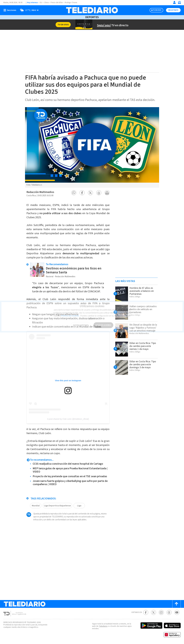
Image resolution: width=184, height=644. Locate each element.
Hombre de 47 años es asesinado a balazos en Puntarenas (142, 291)
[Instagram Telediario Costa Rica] (161, 612)
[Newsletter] (179, 3)
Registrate (173, 10)
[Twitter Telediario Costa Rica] (154, 612)
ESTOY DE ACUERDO (103, 323)
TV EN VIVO (157, 10)
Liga (79, 506)
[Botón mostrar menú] (10, 10)
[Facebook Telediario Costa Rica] (146, 612)
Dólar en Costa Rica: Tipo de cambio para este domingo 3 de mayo (143, 364)
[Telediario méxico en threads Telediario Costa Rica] (169, 612)
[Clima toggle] (28, 10)
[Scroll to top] (177, 604)
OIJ (41, 3)
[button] (74, 193)
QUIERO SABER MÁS (81, 323)
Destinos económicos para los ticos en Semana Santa (74, 270)
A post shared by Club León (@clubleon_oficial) (68, 419)
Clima (46, 3)
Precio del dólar (57, 3)
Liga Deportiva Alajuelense (57, 506)
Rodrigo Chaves (71, 3)
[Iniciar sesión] (174, 2)
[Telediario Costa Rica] (92, 10)
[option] (92, 147)
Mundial (36, 506)
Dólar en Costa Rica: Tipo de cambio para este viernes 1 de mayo (143, 346)
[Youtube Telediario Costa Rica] (177, 612)
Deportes (92, 17)
